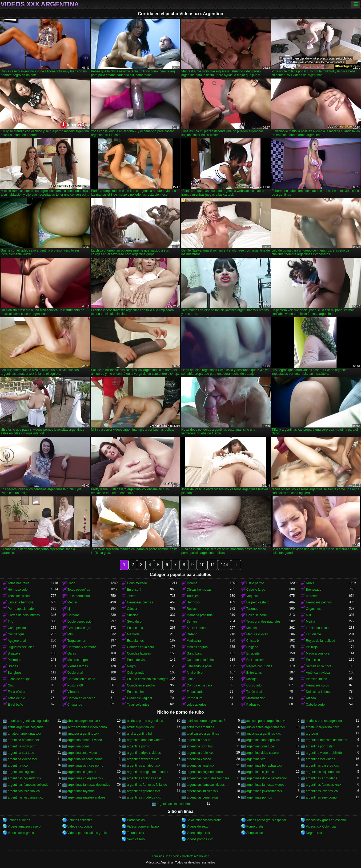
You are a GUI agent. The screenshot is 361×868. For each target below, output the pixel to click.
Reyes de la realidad (320, 641)
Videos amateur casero (24, 826)
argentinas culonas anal (144, 778)
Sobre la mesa (197, 628)
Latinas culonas (19, 820)
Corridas (73, 615)
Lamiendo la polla (199, 666)
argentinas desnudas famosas (208, 778)
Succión (133, 615)
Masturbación (256, 698)
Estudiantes (135, 641)
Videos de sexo (198, 826)
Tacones (252, 609)
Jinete (131, 596)
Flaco (71, 583)
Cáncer (132, 609)
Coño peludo (17, 628)
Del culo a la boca (318, 692)
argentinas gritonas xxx (143, 791)
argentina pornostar (320, 746)
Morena (192, 583)
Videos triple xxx (198, 833)
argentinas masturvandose (86, 797)
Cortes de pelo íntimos (24, 615)
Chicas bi (253, 641)
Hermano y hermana (82, 647)
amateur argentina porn (322, 727)
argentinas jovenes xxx (322, 791)
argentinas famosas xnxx (324, 785)
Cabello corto (315, 705)
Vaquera (252, 596)
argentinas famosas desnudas (89, 785)
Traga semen (77, 641)
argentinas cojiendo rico (323, 772)
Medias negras (197, 647)
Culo (11, 685)
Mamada (133, 634)
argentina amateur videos (145, 740)
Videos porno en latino (143, 826)
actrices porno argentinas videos (268, 721)
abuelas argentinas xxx (84, 721)
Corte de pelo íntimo (201, 660)
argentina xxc (256, 759)
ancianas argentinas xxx (264, 734)
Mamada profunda (200, 615)
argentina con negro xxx (263, 740)
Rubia (310, 583)
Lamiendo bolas (317, 628)
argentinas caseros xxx (322, 766)
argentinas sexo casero (173, 804)
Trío (11, 622)
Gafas (72, 653)
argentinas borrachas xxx (264, 766)
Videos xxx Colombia (321, 826)
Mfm (71, 634)
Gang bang (194, 653)
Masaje (252, 679)
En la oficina (16, 692)
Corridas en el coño (81, 679)
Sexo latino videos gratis (204, 820)
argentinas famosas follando (147, 785)
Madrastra (194, 641)
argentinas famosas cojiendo (28, 785)
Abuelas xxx (255, 833)
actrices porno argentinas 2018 (208, 721)
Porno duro (194, 698)
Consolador (254, 685)
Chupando (75, 705)
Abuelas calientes (80, 820)
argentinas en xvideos (321, 778)
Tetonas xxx (135, 833)
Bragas (13, 666)
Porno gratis (255, 826)
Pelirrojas (14, 660)
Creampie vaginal (139, 698)
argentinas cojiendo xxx (24, 778)
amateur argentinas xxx (24, 734)
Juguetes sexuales (21, 647)
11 (213, 565)
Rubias (192, 609)
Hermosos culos (317, 685)
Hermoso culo (18, 590)
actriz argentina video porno (87, 727)
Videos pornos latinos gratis (87, 833)
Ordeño (192, 634)
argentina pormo (139, 746)
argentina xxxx (18, 766)
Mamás (252, 628)
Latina (191, 679)
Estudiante (313, 634)
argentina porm (78, 746)
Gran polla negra (79, 628)
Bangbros (15, 673)
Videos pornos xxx (200, 839)
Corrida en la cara (199, 685)
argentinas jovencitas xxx (264, 791)
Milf (308, 615)
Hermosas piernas (140, 602)
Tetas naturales (19, 583)
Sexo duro (134, 622)
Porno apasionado (21, 609)
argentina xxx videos (320, 759)
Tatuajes (193, 596)
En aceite (253, 653)
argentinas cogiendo (82, 772)
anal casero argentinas (203, 734)
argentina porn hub (200, 746)
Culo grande (136, 673)
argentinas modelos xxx (144, 797)
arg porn (312, 734)
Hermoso (193, 602)
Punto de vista (137, 660)
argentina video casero (262, 753)
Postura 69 (75, 685)
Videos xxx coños (80, 826)
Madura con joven (318, 653)
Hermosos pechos (319, 602)
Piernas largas (78, 666)
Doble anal (75, 673)
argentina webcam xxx (143, 759)
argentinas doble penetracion (267, 778)
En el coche (135, 692)
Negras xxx (314, 833)
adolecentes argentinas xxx (266, 727)
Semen (192, 622)
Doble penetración (80, 622)
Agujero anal (17, 641)
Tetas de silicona (20, 596)
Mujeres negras (79, 660)
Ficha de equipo (19, 679)
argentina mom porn (22, 746)
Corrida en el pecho (141, 685)
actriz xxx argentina (200, 727)
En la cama (135, 628)
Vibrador (73, 692)
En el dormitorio (79, 596)
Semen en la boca (319, 666)
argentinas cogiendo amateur (148, 772)
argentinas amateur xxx (144, 766)
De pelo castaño (258, 602)
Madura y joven (257, 634)
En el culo (313, 660)
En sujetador (196, 692)
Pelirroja (312, 647)
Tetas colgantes (138, 705)
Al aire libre (195, 673)
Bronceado (314, 590)
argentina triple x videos (144, 753)
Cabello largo (256, 590)
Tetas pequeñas (79, 590)
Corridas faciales (139, 653)
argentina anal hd (199, 740)
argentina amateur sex (24, 740)
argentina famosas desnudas (326, 740)
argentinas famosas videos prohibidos (208, 785)
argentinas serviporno (321, 797)
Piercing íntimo (316, 679)
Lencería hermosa (21, 602)
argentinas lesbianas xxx (25, 797)
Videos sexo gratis (21, 833)
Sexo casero (136, 839)
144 (224, 565)
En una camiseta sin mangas (147, 679)
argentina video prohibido (324, 753)
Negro (131, 666)
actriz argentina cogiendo (26, 727)
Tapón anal (254, 692)
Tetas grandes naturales (263, 622)
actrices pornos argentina (324, 721)
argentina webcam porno (85, 759)
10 (202, 565)
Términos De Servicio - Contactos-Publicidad (181, 856)
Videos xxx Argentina (40, 4)
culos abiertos (196, 705)
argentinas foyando (81, 791)
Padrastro (253, 705)
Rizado (311, 698)
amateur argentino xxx (83, 734)
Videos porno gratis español (266, 820)
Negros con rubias (259, 666)
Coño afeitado (137, 583)
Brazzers (14, 653)
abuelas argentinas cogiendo (28, 721)
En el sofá (134, 590)
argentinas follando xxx (24, 791)
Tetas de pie (16, 698)
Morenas (312, 596)
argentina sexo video (82, 753)
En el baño (15, 705)
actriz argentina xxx (141, 727)
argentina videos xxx (22, 759)
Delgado (252, 647)
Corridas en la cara (140, 647)
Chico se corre (257, 615)
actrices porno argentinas (145, 721)
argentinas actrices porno (85, 766)
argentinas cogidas (21, 772)
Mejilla (310, 622)
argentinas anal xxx (200, 766)
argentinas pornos (259, 797)
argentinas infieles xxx (202, 791)
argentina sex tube (21, 753)
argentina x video (199, 759)
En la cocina (255, 660)
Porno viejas (136, 820)
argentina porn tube (260, 746)
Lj (69, 609)
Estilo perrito (255, 583)
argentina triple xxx (200, 753)
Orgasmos (313, 609)
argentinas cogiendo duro (205, 772)
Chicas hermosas (199, 590)
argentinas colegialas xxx (85, 778)
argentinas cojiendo (260, 772)
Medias (73, 602)
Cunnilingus (16, 634)
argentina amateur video (85, 740)
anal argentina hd (139, 734)
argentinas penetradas (202, 797)
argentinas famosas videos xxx (268, 785)
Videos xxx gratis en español (326, 820)
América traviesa (318, 673)
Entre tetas (254, 673)
